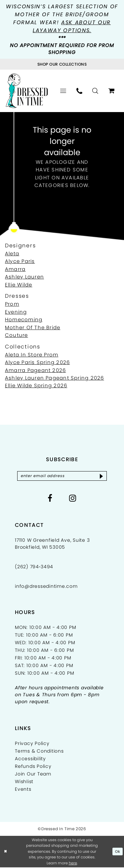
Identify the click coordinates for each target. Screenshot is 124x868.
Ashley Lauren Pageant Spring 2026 (55, 378)
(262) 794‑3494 (34, 567)
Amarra (15, 269)
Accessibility (30, 759)
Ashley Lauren (24, 277)
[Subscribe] (103, 476)
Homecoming (24, 319)
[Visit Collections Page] (62, 64)
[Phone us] (80, 91)
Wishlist (24, 782)
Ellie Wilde (19, 285)
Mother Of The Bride (33, 327)
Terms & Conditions (39, 751)
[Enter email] (62, 476)
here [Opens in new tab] (73, 863)
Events (23, 789)
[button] (63, 91)
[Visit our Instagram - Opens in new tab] (73, 498)
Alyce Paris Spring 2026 (37, 362)
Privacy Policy (32, 744)
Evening (16, 312)
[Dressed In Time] (27, 91)
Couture (17, 335)
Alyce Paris (20, 261)
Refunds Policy (33, 767)
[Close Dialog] (6, 852)
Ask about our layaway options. (72, 26)
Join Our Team (33, 774)
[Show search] (95, 91)
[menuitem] (63, 91)
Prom (12, 304)
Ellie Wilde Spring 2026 (36, 385)
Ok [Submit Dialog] (118, 852)
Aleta (12, 253)
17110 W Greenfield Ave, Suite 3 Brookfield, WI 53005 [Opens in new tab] (52, 544)
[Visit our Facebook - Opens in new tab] (50, 498)
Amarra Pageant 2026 (35, 370)
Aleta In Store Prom (32, 355)
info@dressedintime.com (46, 587)
